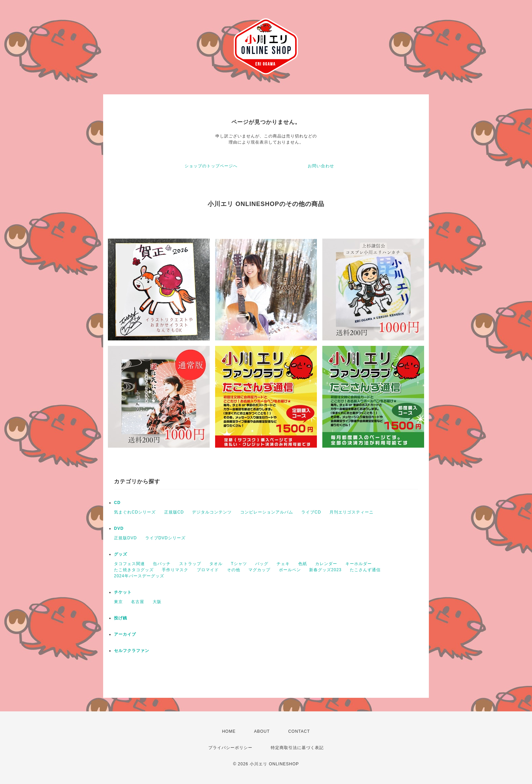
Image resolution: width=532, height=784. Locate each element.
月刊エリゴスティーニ (351, 512)
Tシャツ (239, 564)
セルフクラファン (132, 651)
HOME (229, 731)
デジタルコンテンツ (212, 512)
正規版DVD (125, 538)
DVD (119, 528)
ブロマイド (208, 570)
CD (117, 503)
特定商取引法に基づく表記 (297, 748)
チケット (123, 592)
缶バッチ (162, 564)
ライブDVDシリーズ (165, 538)
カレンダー (326, 564)
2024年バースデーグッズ (139, 576)
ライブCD (311, 512)
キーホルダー (359, 564)
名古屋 (138, 602)
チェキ (283, 564)
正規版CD (174, 512)
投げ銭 (121, 618)
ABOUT (262, 731)
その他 (234, 570)
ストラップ (190, 564)
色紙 (303, 564)
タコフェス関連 (129, 564)
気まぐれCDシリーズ (135, 512)
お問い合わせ (321, 166)
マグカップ (259, 570)
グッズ (121, 554)
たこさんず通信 (365, 570)
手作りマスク (175, 570)
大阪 (157, 602)
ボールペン (290, 570)
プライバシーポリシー (230, 748)
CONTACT (299, 731)
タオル (216, 564)
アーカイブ (125, 634)
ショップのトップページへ (211, 166)
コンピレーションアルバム (267, 512)
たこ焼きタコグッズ (134, 570)
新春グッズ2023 (325, 570)
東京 (118, 602)
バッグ (262, 564)
